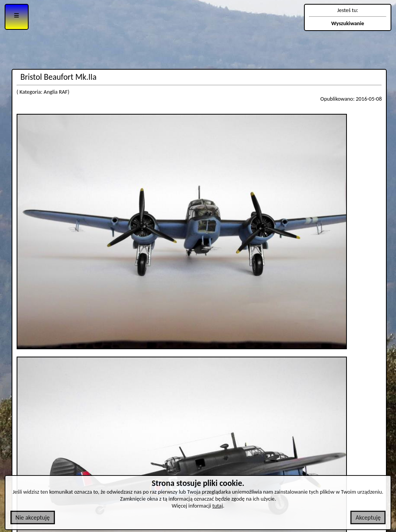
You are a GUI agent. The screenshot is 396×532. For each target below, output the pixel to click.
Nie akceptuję (33, 517)
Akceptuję (368, 517)
